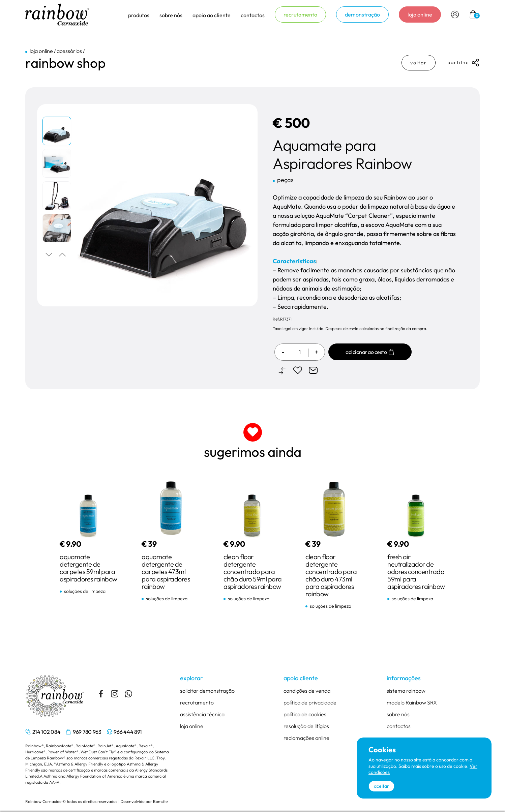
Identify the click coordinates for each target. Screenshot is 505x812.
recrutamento (300, 14)
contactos (253, 15)
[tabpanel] (57, 132)
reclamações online (306, 738)
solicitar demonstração (207, 691)
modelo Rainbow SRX (412, 702)
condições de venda (307, 691)
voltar (419, 63)
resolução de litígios (306, 726)
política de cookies (305, 714)
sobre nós (398, 714)
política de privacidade (310, 702)
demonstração (362, 14)
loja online (420, 14)
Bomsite (160, 801)
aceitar (381, 786)
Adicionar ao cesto (370, 352)
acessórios (69, 51)
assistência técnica (202, 714)
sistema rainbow (406, 691)
